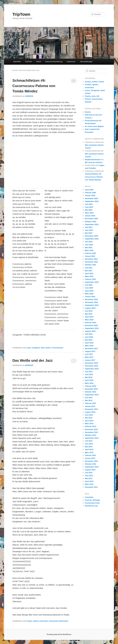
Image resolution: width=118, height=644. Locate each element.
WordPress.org (91, 506)
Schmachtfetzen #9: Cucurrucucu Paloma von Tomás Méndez (34, 86)
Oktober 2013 (91, 435)
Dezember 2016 (91, 363)
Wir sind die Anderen (94, 162)
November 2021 (91, 262)
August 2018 (90, 331)
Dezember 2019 (91, 299)
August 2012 (90, 470)
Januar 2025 (90, 195)
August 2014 (90, 412)
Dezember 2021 (91, 259)
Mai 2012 (89, 478)
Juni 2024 (89, 207)
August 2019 (90, 308)
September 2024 (92, 201)
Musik (39, 62)
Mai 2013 (89, 447)
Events (88, 112)
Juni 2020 (89, 288)
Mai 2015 (89, 400)
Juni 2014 (89, 415)
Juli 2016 (89, 372)
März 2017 (89, 357)
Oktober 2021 (91, 265)
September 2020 (92, 282)
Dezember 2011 (91, 487)
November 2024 (91, 198)
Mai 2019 (89, 314)
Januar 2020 (90, 297)
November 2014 (91, 409)
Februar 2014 (90, 426)
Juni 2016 (89, 374)
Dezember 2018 (91, 325)
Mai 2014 (89, 418)
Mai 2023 (89, 233)
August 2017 (90, 351)
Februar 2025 (90, 193)
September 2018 (92, 328)
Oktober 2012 (91, 464)
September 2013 (92, 438)
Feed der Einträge (92, 500)
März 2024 (89, 213)
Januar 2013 (90, 458)
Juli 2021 (89, 268)
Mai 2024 (89, 210)
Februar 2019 (90, 323)
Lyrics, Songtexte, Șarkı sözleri (39, 348)
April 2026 (89, 190)
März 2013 (89, 452)
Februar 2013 (90, 455)
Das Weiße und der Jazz (33, 360)
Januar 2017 (90, 360)
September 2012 (92, 467)
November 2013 (91, 432)
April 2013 (89, 449)
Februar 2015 (90, 403)
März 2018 (89, 346)
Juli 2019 (89, 311)
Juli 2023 (89, 227)
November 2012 (91, 461)
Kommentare (58, 348)
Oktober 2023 (91, 222)
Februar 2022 (90, 253)
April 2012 (89, 481)
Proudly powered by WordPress (59, 634)
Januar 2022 (90, 256)
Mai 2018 (89, 340)
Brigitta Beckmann (93, 160)
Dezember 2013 (91, 429)
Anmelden (89, 497)
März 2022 (89, 250)
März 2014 (89, 424)
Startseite (17, 62)
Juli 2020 (89, 285)
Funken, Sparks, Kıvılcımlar (37, 621)
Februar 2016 (90, 386)
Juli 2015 (89, 398)
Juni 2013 (89, 444)
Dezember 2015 (91, 389)
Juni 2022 (89, 245)
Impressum (71, 62)
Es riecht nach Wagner (94, 126)
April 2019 (89, 317)
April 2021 (89, 273)
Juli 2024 (89, 204)
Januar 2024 (90, 216)
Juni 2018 (89, 337)
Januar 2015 (90, 406)
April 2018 (89, 343)
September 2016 (92, 369)
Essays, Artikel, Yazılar (94, 82)
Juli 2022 (89, 242)
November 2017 (91, 349)
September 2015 (92, 395)
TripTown (21, 14)
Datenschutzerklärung (54, 62)
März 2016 (89, 383)
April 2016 (89, 380)
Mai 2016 (89, 377)
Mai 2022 (89, 248)
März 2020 (89, 294)
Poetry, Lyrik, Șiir (92, 96)
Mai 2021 (89, 271)
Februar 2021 (90, 279)
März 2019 (89, 320)
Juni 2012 (89, 476)
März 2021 (89, 276)
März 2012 (89, 484)
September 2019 (92, 305)
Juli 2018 (89, 334)
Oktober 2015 (91, 392)
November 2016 (91, 366)
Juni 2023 (89, 230)
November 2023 (91, 219)
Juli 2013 (89, 441)
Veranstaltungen (86, 62)
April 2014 (89, 421)
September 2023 (92, 224)
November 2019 (91, 302)
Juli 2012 (89, 473)
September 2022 (92, 239)
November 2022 (91, 236)
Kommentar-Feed (92, 503)
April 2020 (89, 291)
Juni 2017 (89, 354)
